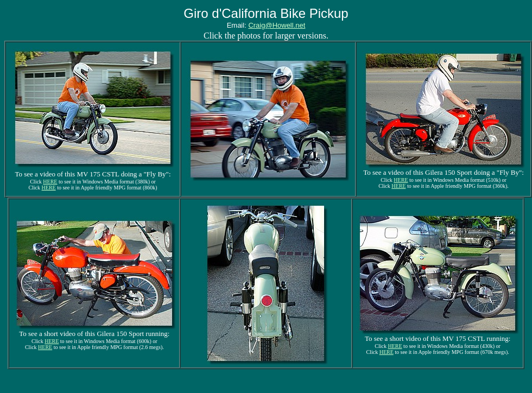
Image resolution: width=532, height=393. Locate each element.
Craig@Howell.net (277, 25)
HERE (50, 182)
